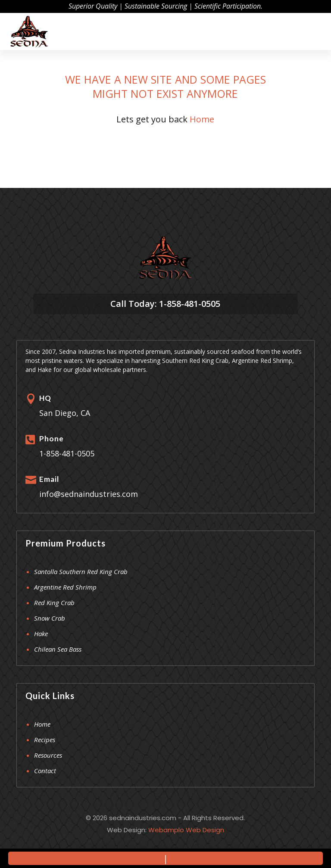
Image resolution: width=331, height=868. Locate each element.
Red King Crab (54, 603)
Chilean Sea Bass (58, 649)
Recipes (45, 740)
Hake (41, 634)
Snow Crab (50, 618)
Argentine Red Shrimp (65, 587)
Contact (45, 771)
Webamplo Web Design (186, 830)
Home (202, 119)
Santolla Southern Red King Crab (81, 571)
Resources (48, 755)
